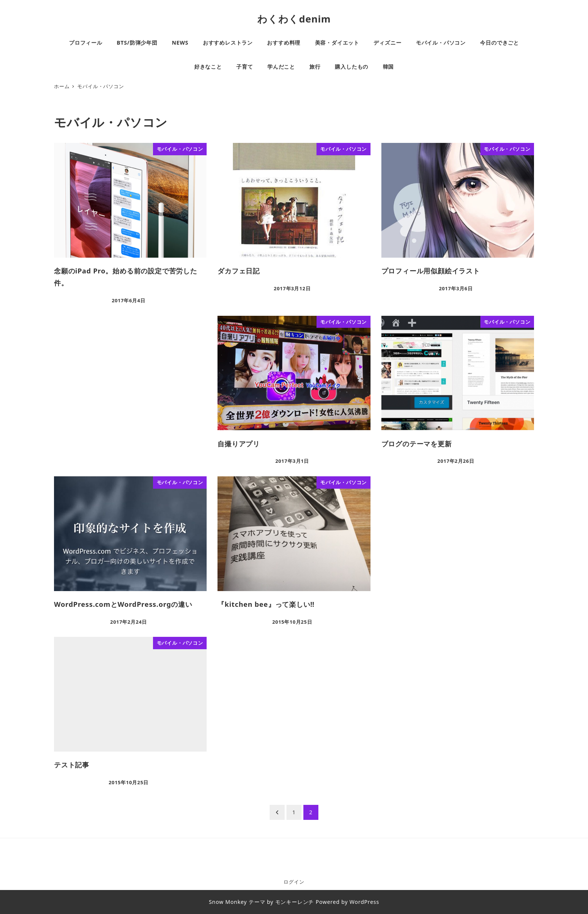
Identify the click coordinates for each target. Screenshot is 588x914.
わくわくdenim (294, 19)
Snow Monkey (228, 902)
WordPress (364, 902)
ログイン (294, 882)
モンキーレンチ (295, 902)
